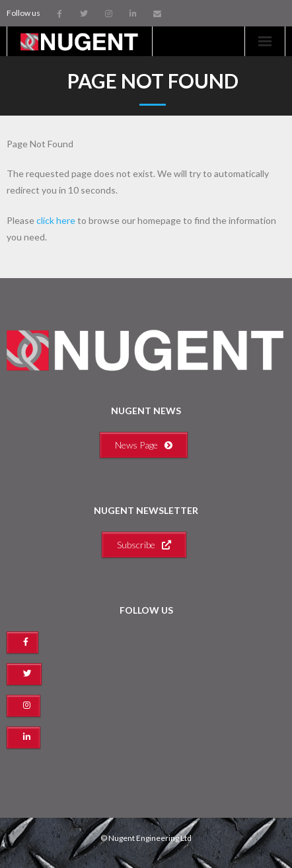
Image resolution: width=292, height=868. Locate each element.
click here (56, 220)
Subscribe (144, 545)
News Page (144, 445)
